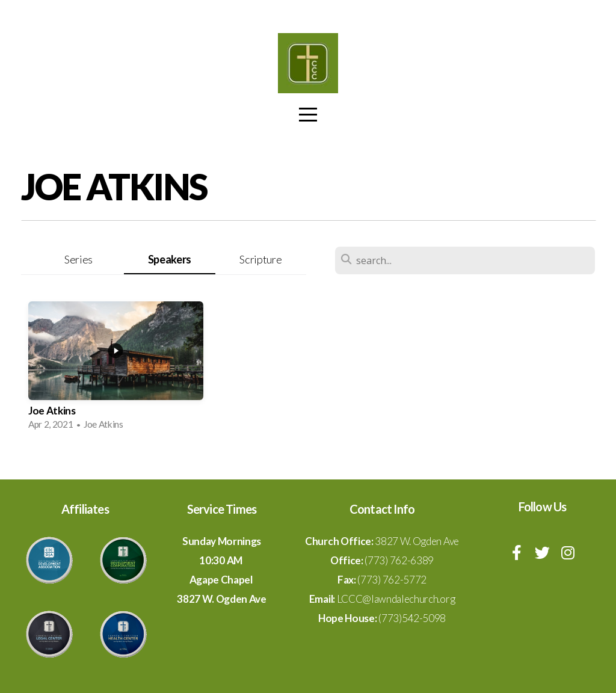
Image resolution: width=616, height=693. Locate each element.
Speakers (170, 259)
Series (79, 259)
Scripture (260, 259)
